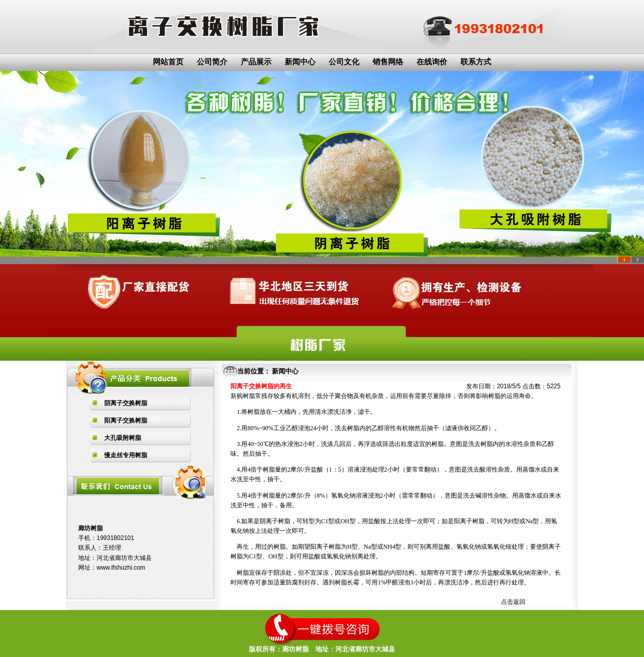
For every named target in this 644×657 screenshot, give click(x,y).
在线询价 (432, 62)
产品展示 (256, 62)
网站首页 (168, 62)
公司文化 (344, 62)
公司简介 (212, 62)
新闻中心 (300, 62)
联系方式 (476, 62)
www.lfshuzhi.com (121, 568)
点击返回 (513, 602)
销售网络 (388, 62)
